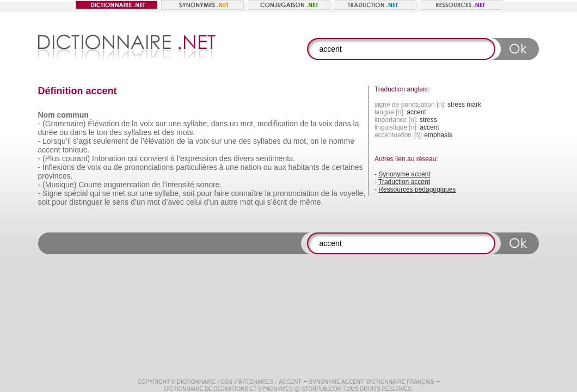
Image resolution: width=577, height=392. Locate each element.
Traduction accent (404, 182)
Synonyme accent (404, 174)
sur (161, 124)
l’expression (197, 158)
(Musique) (59, 185)
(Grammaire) (64, 124)
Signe (52, 193)
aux (280, 167)
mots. (186, 132)
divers (244, 158)
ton (102, 132)
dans (219, 124)
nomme (342, 141)
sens (121, 202)
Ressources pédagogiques (417, 189)
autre (229, 202)
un (234, 124)
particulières (196, 167)
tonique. (76, 150)
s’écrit (277, 202)
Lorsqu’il (57, 141)
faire (221, 193)
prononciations (149, 167)
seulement (111, 141)
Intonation (109, 158)
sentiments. (275, 158)
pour (204, 193)
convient (154, 158)
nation (251, 167)
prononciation (296, 193)
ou (64, 132)
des (116, 132)
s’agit (82, 141)
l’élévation (158, 141)
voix (147, 124)
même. (312, 202)
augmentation (127, 185)
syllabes (138, 132)
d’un (138, 202)
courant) (76, 158)
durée (48, 132)
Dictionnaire (197, 382)
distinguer (86, 202)
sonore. (209, 185)
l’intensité (178, 185)
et (157, 132)
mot (153, 202)
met (119, 193)
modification (278, 124)
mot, (248, 124)
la (135, 124)
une (174, 124)
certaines (348, 167)
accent (49, 150)
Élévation (103, 124)
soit (189, 193)
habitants (304, 167)
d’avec (173, 202)
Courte (90, 185)
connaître (247, 193)
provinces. (56, 176)
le (92, 132)
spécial (76, 193)
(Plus (51, 158)
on (315, 141)
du (287, 141)
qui (133, 158)
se (106, 193)
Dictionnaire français (400, 382)
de (126, 124)
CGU (226, 382)
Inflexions (59, 167)
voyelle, (352, 193)
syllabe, (196, 124)
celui (194, 202)
